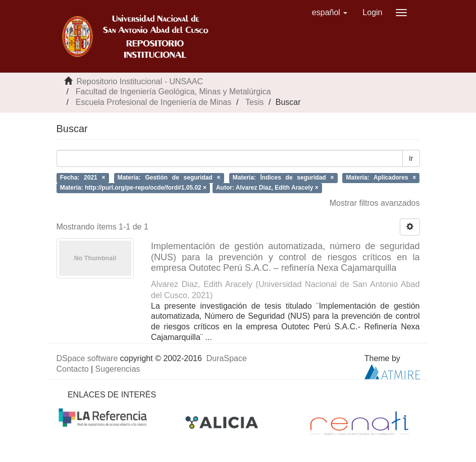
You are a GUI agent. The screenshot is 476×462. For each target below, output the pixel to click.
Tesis (254, 102)
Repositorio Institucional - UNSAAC (140, 81)
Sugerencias (118, 369)
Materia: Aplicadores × (381, 178)
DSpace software (87, 358)
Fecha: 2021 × (83, 178)
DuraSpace (227, 358)
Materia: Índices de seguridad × (283, 178)
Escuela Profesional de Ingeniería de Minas (154, 102)
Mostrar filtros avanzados (375, 203)
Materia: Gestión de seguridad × (169, 178)
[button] (330, 13)
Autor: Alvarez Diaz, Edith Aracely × (267, 188)
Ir (411, 158)
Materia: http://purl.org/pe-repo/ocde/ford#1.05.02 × (133, 188)
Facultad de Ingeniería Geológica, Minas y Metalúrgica (173, 92)
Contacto (73, 369)
